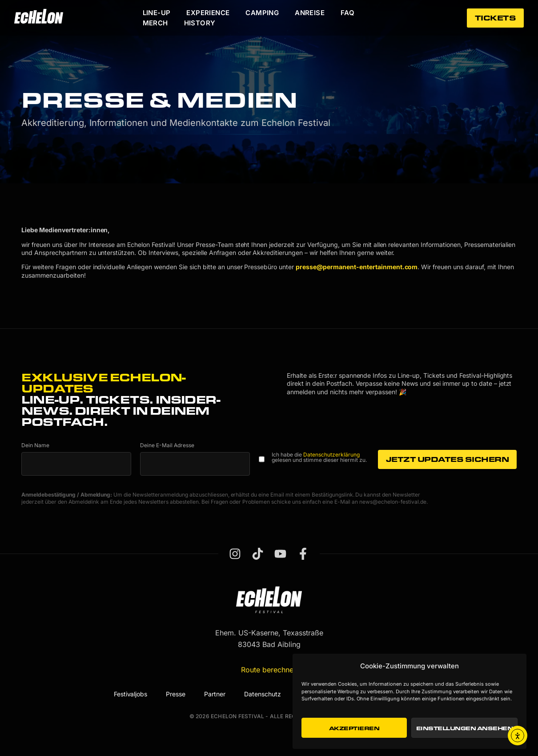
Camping (262, 13)
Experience (208, 13)
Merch (155, 23)
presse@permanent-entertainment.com (357, 267)
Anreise (310, 13)
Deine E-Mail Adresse (167, 445)
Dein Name (35, 445)
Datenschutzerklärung (331, 455)
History (200, 23)
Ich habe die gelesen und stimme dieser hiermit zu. (319, 457)
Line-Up (157, 13)
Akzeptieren (354, 728)
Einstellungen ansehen (465, 728)
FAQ (347, 13)
